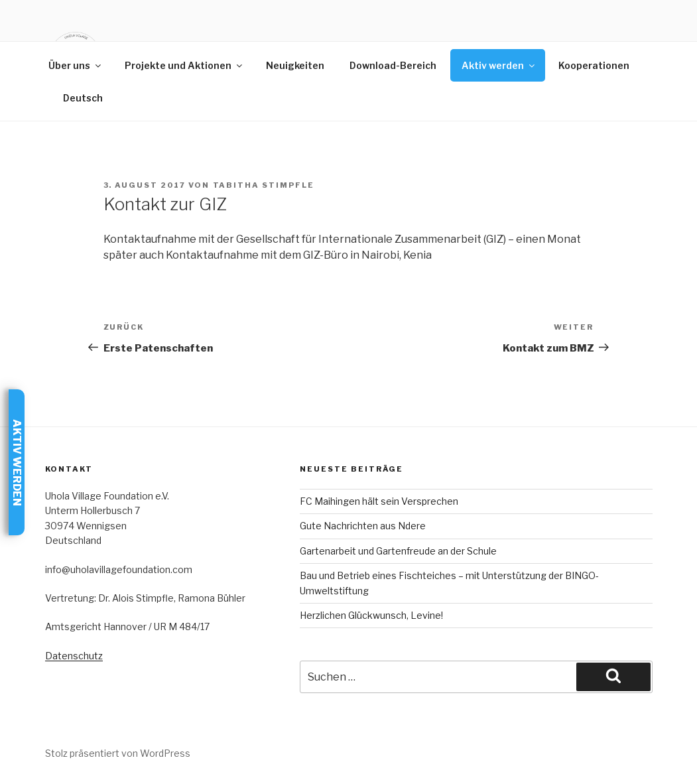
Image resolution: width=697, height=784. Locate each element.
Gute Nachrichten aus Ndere (363, 526)
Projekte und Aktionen (184, 65)
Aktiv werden (499, 65)
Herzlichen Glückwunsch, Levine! (371, 615)
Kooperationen (594, 65)
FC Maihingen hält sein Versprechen (379, 501)
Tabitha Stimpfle (264, 185)
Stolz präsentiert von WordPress (118, 753)
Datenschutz (74, 656)
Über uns (76, 65)
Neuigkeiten (295, 65)
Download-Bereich (393, 65)
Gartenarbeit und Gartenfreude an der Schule (398, 551)
